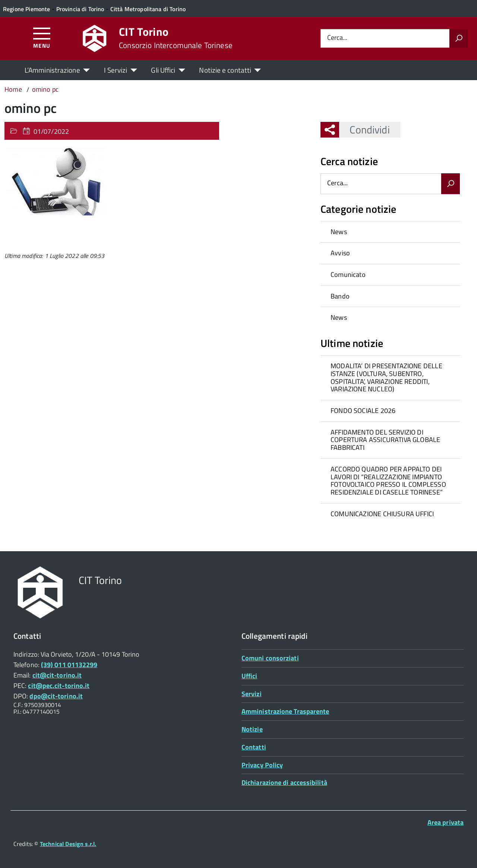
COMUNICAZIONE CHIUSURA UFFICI (382, 514)
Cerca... (337, 38)
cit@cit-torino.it (57, 675)
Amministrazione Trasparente (285, 711)
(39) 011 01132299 (69, 665)
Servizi (252, 694)
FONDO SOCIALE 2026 (363, 411)
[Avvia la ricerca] (459, 38)
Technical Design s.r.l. (68, 844)
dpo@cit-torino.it (56, 696)
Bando (340, 296)
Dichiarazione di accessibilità (284, 782)
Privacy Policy (262, 765)
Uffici (249, 676)
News (339, 232)
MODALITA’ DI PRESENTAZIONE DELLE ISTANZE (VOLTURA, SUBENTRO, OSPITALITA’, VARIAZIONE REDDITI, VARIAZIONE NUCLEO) (386, 377)
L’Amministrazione (52, 70)
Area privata (446, 822)
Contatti (254, 747)
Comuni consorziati (270, 658)
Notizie (252, 729)
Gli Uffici (163, 70)
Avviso (340, 253)
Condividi (364, 130)
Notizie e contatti (225, 70)
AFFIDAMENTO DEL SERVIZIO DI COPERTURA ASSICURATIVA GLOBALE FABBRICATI (385, 440)
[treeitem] (390, 232)
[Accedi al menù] (42, 37)
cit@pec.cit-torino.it (59, 686)
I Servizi (116, 70)
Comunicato (348, 274)
